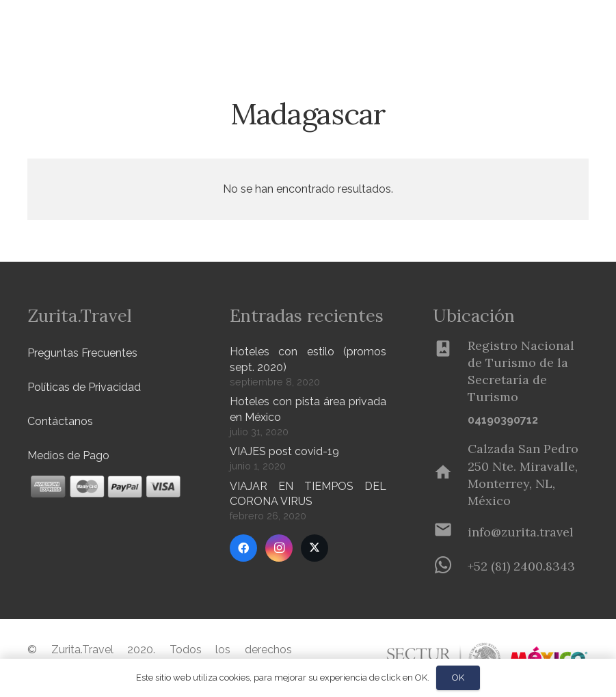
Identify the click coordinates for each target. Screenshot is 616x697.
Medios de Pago (68, 455)
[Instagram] (279, 548)
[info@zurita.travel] (450, 532)
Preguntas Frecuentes (82, 353)
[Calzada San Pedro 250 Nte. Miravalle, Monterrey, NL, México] (450, 475)
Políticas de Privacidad (84, 387)
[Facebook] (243, 548)
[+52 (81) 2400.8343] (450, 566)
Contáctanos (60, 421)
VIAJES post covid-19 (284, 451)
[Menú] (559, 27)
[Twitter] (314, 548)
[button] (226, 28)
